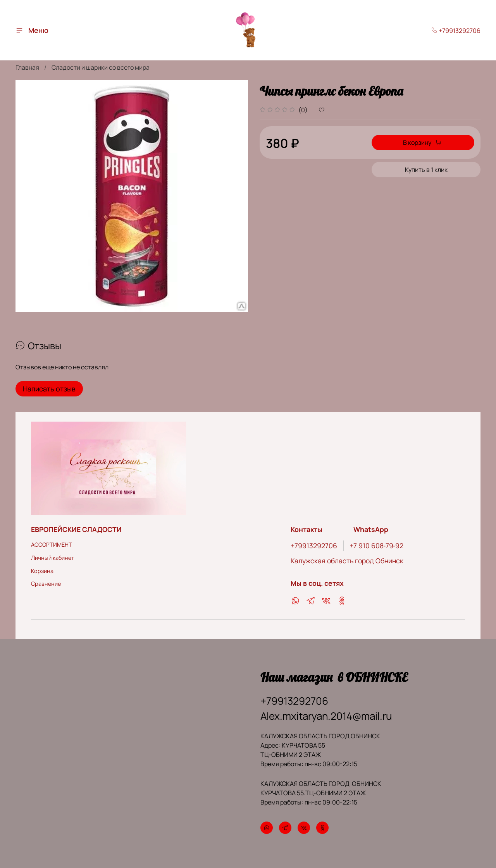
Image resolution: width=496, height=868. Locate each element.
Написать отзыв (49, 389)
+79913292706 (456, 31)
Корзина (42, 565)
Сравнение (46, 579)
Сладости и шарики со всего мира (101, 67)
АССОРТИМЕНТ (52, 539)
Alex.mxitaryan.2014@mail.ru (326, 711)
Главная (27, 67)
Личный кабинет (53, 553)
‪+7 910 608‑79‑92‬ (376, 540)
